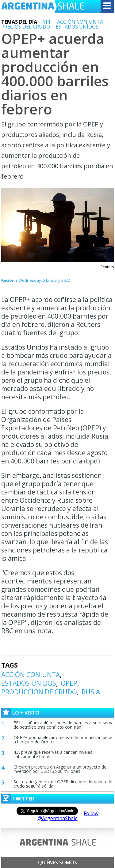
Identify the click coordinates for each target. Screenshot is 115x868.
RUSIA (91, 692)
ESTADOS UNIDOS (77, 27)
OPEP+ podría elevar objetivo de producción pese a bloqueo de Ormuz (63, 740)
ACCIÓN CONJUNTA (80, 22)
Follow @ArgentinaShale (68, 816)
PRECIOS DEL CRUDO (26, 27)
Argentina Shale (43, 7)
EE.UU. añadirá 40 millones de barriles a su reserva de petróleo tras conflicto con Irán (63, 725)
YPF (47, 22)
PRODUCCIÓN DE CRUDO (39, 692)
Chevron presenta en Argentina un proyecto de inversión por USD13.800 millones (60, 769)
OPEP (69, 683)
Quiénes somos (57, 862)
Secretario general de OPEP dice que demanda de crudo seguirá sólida (63, 784)
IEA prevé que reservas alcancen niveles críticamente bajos (53, 754)
